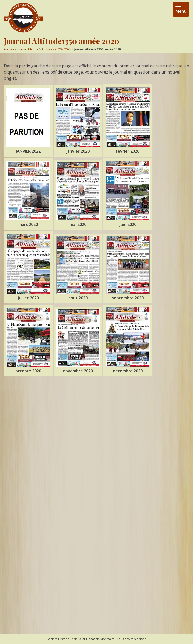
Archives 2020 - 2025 (56, 49)
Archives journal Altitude (21, 49)
